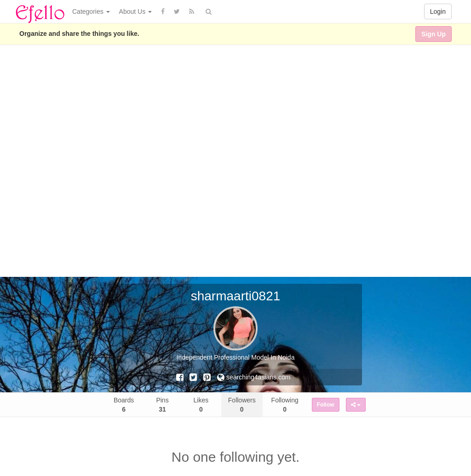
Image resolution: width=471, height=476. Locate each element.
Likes (201, 405)
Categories (91, 11)
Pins (162, 405)
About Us (135, 11)
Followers (242, 405)
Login (438, 11)
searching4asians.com (254, 377)
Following (285, 405)
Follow (326, 405)
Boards (124, 405)
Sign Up (434, 34)
